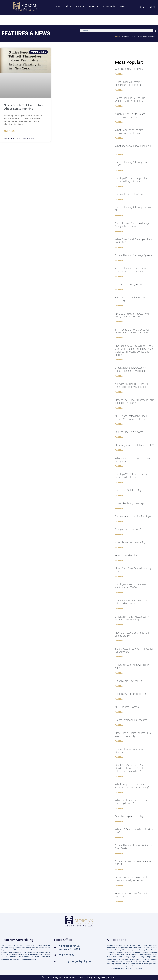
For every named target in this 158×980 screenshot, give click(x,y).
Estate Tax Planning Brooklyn (131, 720)
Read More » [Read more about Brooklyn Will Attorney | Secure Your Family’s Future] (120, 482)
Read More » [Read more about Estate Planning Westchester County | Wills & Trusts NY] (120, 277)
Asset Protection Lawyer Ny (130, 542)
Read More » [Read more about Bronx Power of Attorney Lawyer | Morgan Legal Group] (120, 231)
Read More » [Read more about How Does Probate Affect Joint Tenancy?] (120, 902)
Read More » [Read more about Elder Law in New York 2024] (120, 686)
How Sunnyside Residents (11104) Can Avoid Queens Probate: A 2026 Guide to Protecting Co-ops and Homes (134, 350)
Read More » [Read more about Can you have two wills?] (120, 534)
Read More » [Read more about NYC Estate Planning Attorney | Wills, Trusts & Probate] (120, 322)
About (68, 6)
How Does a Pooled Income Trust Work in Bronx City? (133, 735)
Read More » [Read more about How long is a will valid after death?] (120, 450)
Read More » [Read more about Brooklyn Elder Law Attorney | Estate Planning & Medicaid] (120, 376)
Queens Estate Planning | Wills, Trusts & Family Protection (132, 879)
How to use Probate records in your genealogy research (134, 401)
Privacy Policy (85, 977)
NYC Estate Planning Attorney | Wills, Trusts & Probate (132, 315)
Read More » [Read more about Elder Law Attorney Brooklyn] (120, 699)
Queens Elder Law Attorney (130, 432)
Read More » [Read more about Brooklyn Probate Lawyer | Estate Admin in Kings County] (120, 186)
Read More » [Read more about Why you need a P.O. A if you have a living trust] (120, 466)
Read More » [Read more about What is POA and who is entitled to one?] (120, 837)
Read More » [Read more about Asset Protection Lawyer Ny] (120, 548)
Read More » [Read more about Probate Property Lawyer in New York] (120, 673)
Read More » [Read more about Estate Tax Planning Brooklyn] (120, 725)
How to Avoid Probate (127, 555)
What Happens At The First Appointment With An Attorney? (132, 786)
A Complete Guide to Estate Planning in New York (130, 115)
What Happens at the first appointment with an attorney (131, 131)
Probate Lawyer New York (129, 194)
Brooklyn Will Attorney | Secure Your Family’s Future (132, 476)
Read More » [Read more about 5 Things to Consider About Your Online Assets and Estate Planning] (120, 338)
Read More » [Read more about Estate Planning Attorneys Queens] (120, 261)
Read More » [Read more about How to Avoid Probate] (120, 561)
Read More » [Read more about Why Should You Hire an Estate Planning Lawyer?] (120, 808)
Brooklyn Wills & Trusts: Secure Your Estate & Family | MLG (132, 618)
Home (58, 6)
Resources (94, 6)
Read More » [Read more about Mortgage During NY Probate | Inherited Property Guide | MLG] (120, 392)
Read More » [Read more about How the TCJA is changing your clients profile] (120, 641)
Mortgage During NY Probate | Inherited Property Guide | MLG (132, 385)
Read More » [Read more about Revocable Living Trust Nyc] (120, 508)
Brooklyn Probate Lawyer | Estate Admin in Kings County (133, 180)
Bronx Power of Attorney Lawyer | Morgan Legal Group (133, 225)
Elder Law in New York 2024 (130, 681)
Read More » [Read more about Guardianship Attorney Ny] (120, 74)
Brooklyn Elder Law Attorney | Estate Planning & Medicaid (131, 369)
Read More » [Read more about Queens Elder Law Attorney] (120, 437)
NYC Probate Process (127, 707)
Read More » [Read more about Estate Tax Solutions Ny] (120, 495)
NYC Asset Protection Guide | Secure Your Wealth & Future (131, 417)
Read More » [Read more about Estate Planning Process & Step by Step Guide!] (120, 853)
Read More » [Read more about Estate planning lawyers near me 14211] (120, 870)
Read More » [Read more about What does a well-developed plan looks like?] (120, 154)
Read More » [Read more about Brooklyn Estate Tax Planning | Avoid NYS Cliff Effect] (120, 593)
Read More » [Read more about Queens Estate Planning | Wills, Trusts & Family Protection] (120, 886)
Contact (123, 6)
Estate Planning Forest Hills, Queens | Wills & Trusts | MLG (131, 99)
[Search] (155, 31)
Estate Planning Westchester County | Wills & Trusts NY (131, 270)
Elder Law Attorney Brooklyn (130, 694)
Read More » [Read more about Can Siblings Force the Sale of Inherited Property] (120, 609)
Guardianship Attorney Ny (129, 69)
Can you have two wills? (128, 529)
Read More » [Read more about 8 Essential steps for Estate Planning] (120, 306)
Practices (80, 6)
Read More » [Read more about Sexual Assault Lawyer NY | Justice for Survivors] (120, 657)
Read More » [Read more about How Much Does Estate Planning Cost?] (120, 577)
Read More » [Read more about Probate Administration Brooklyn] (120, 521)
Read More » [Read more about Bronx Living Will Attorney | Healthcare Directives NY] (120, 90)
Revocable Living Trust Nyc (130, 503)
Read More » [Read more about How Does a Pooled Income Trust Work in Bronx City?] (120, 741)
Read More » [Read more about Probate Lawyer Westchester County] (120, 757)
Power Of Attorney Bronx (129, 285)
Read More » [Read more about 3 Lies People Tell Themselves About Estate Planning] (10, 131)
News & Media (109, 6)
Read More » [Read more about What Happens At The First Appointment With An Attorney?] (120, 792)
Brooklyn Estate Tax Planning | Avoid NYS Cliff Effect (132, 586)
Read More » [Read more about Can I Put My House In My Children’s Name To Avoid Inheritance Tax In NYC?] (120, 776)
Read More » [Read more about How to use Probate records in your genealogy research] (120, 408)
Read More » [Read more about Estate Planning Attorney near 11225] (120, 170)
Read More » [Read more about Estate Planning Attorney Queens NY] (120, 215)
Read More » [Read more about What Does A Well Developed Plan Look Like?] (120, 248)
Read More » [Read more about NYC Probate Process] (120, 712)
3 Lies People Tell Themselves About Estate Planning (24, 107)
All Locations (116, 940)
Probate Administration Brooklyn (133, 516)
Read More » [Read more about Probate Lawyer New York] (120, 199)
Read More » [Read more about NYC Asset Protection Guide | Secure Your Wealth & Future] (120, 424)
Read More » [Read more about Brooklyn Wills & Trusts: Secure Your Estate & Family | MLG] (120, 625)
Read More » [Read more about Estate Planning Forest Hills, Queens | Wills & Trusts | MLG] (120, 106)
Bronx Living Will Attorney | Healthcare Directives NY (130, 83)
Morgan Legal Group (105, 977)
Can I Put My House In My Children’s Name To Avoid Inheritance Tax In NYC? (129, 768)
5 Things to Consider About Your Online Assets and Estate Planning (134, 331)
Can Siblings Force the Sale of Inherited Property (131, 602)
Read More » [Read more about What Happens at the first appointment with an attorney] (120, 138)
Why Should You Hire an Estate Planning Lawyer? (132, 802)
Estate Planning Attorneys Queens (134, 255)
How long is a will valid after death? (134, 445)
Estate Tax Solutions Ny (128, 490)
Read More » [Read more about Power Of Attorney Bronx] (120, 290)
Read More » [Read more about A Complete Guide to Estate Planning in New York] (120, 122)
